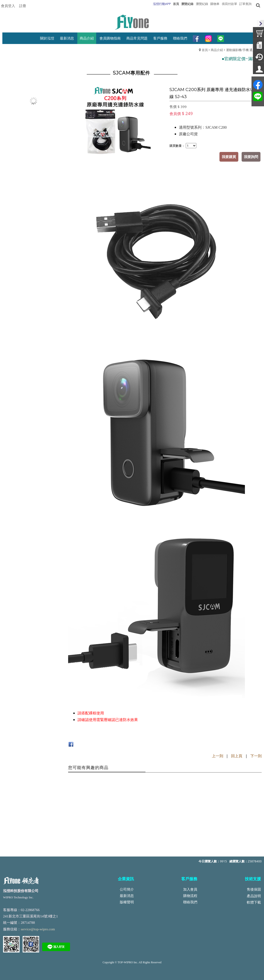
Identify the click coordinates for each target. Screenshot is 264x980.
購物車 (215, 4)
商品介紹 (217, 50)
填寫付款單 (229, 4)
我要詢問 (251, 157)
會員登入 (8, 6)
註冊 (23, 6)
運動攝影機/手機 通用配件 (244, 50)
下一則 (256, 756)
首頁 (205, 50)
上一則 (218, 756)
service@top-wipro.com (38, 929)
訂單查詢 (245, 4)
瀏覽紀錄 (202, 4)
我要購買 (229, 157)
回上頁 (237, 756)
